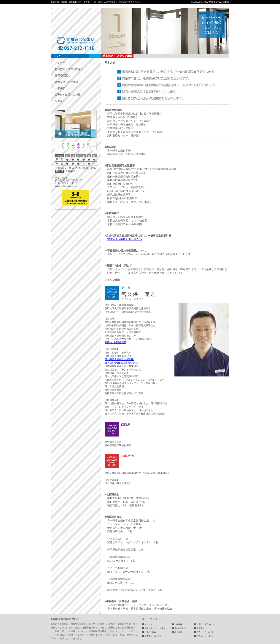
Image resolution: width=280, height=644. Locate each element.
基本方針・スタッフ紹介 (155, 628)
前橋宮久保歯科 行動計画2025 (125, 239)
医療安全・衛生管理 (153, 636)
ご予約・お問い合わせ (206, 624)
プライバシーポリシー (206, 636)
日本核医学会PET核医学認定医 (121, 363)
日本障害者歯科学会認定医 (119, 359)
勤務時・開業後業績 (116, 342)
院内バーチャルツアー (206, 632)
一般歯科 (178, 624)
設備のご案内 (150, 632)
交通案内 (201, 628)
